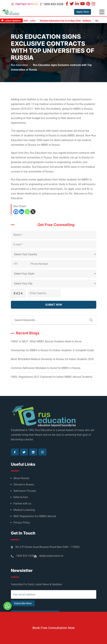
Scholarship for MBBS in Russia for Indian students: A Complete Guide (52, 350)
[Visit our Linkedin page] (77, 4)
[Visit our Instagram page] (94, 4)
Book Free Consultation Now (54, 628)
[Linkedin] (22, 212)
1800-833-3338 (53, 4)
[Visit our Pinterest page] (89, 4)
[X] (33, 212)
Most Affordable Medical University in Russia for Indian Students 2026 (52, 359)
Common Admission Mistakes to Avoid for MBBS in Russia (46, 368)
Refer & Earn (21, 497)
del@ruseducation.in (51, 556)
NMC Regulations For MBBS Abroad (35, 516)
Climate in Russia (24, 485)
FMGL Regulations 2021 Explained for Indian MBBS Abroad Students (52, 377)
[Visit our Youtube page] (83, 4)
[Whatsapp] (27, 212)
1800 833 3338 (25, 556)
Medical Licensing (24, 510)
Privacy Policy (22, 523)
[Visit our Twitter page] (72, 4)
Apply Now (83, 12)
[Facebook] (16, 212)
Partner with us (27, 4)
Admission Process (25, 491)
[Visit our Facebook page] (67, 4)
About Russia (21, 478)
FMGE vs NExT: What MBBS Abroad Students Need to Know (46, 341)
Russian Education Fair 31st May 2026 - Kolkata (69, 21)
